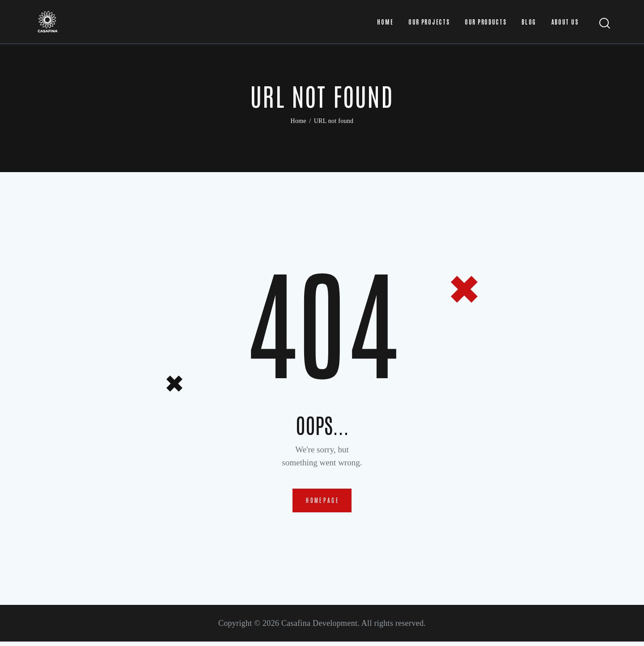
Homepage (323, 502)
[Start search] (605, 24)
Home (299, 121)
